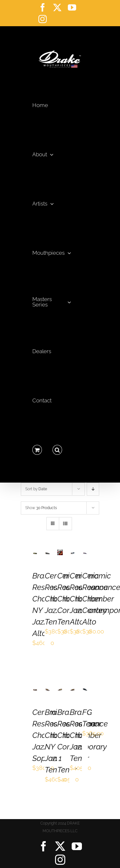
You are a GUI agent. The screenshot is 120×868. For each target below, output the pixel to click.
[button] (57, 448)
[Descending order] (93, 489)
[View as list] (65, 524)
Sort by (36, 489)
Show (41, 508)
